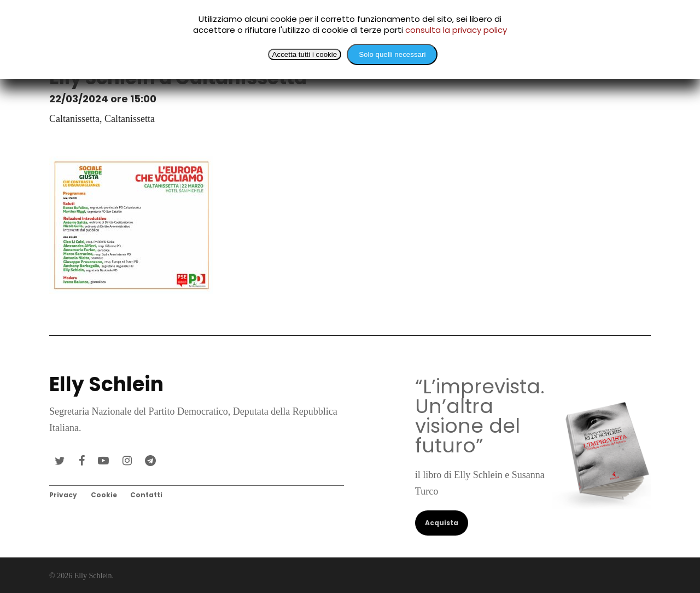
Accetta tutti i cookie (305, 54)
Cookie (104, 495)
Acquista (442, 523)
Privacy (63, 495)
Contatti (146, 495)
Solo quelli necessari (392, 54)
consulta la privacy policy (456, 30)
